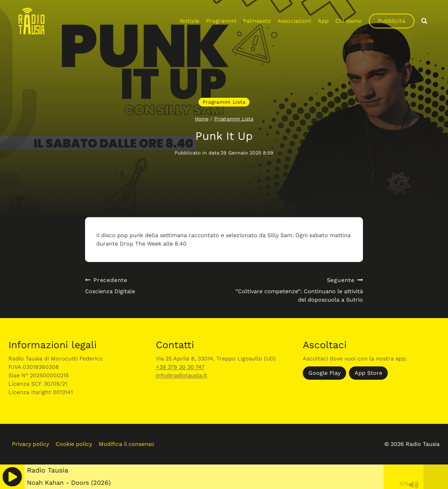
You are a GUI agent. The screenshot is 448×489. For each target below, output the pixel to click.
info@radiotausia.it (181, 375)
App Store (368, 373)
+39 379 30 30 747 (180, 367)
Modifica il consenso (127, 444)
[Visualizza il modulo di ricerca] (424, 21)
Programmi (221, 21)
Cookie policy (74, 444)
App (323, 21)
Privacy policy (30, 444)
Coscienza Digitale (152, 285)
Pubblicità (392, 21)
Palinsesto (257, 21)
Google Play (324, 373)
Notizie (190, 21)
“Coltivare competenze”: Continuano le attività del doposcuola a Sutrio (296, 290)
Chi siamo (349, 21)
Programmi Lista (224, 102)
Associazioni (294, 21)
